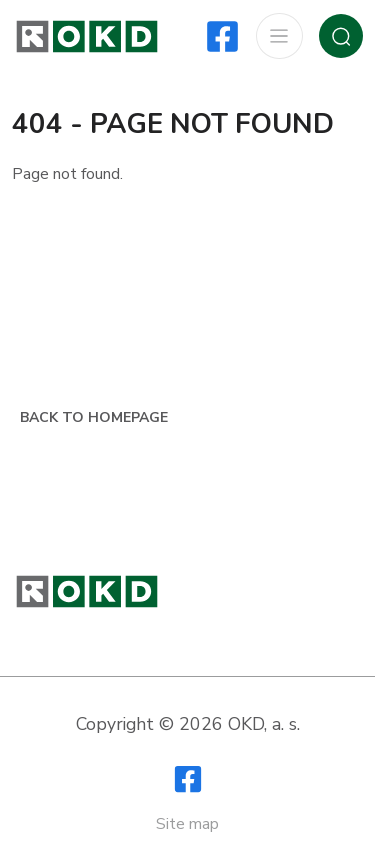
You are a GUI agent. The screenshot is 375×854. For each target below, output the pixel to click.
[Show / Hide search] (341, 36)
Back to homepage (94, 417)
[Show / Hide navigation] (279, 36)
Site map (187, 824)
